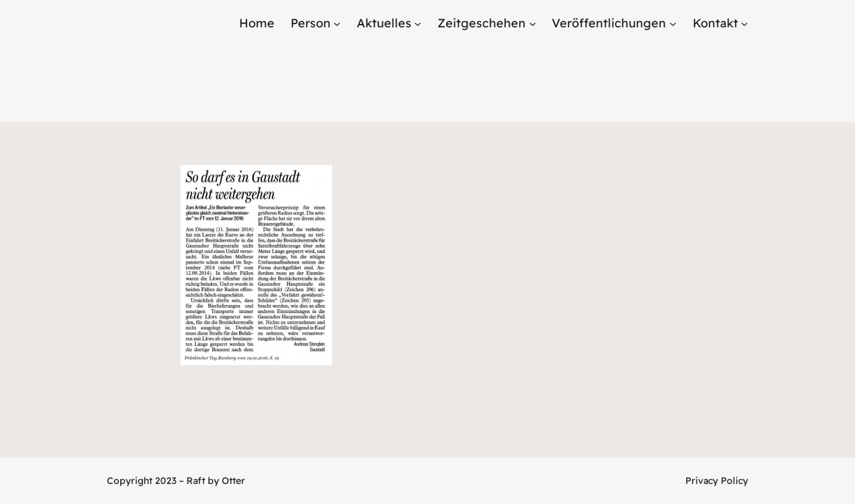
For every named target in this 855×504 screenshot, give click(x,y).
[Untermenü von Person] (337, 24)
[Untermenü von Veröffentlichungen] (673, 24)
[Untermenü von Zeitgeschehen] (533, 24)
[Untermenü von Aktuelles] (418, 24)
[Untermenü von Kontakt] (744, 24)
